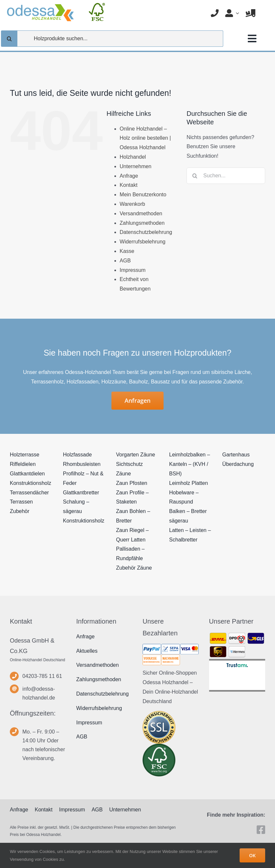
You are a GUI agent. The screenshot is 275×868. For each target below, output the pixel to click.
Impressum (133, 270)
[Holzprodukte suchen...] (112, 39)
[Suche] (9, 39)
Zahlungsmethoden (142, 223)
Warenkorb (132, 204)
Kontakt (128, 185)
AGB (125, 261)
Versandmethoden (141, 213)
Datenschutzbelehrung (146, 232)
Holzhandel (133, 157)
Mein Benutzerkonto (143, 195)
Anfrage (129, 176)
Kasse (127, 251)
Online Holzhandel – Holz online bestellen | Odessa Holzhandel (145, 138)
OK (252, 855)
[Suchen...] (226, 176)
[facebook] (261, 830)
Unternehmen (136, 166)
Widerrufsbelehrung (143, 242)
